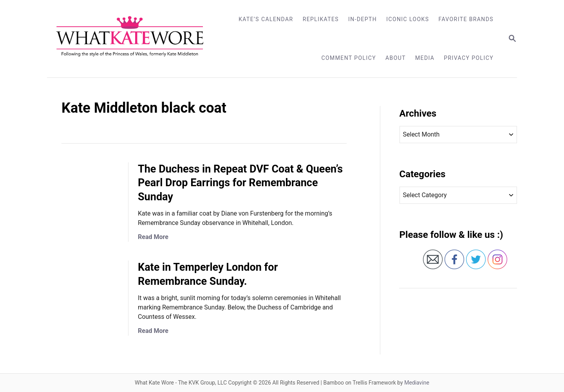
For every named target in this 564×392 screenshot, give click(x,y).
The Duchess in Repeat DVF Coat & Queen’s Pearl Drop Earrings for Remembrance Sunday (240, 183)
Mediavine (417, 383)
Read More (153, 237)
